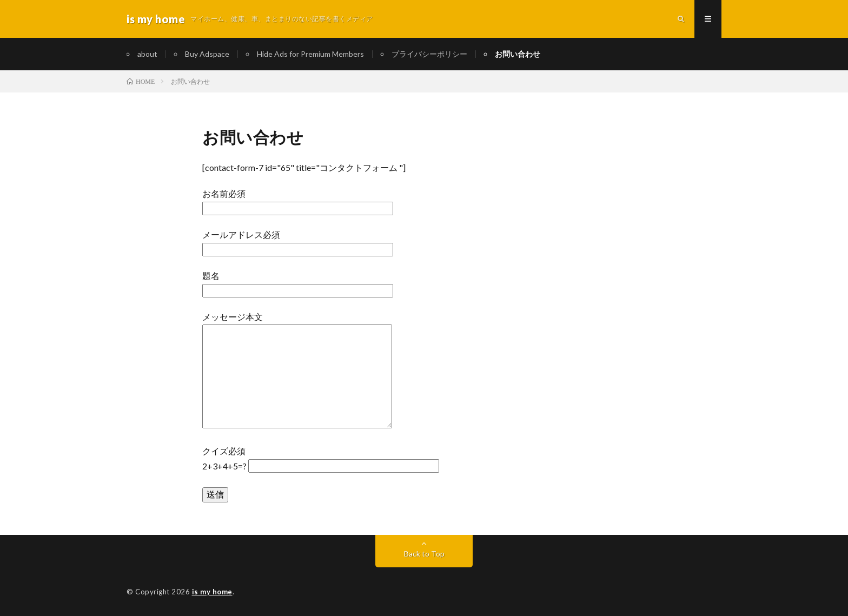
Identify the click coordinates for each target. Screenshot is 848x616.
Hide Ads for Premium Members (310, 54)
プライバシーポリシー (429, 54)
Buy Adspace (207, 54)
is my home (212, 592)
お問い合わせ (518, 54)
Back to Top (424, 554)
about (147, 54)
